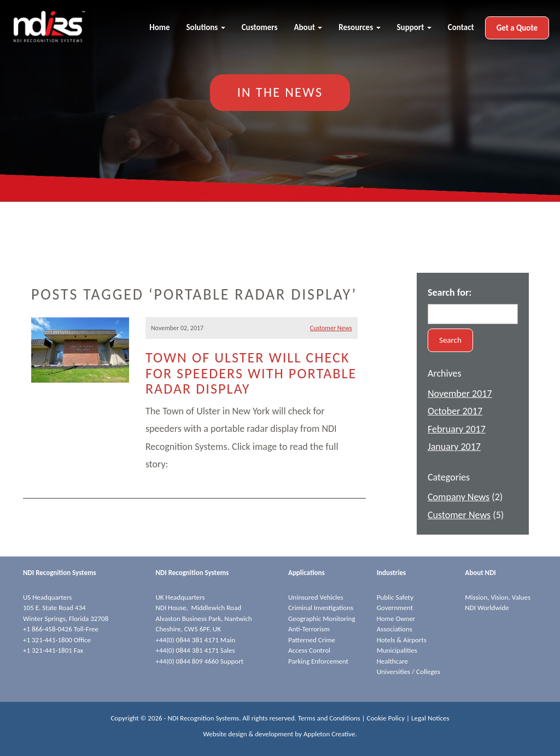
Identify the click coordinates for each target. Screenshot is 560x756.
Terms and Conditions (329, 718)
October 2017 (455, 411)
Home (159, 27)
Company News (459, 497)
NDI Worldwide (487, 608)
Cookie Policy (386, 718)
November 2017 (460, 394)
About (308, 27)
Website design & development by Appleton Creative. (280, 734)
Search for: (450, 292)
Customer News (331, 328)
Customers (260, 27)
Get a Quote (517, 28)
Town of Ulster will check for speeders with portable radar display (251, 373)
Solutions (206, 27)
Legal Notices (430, 718)
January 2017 (454, 447)
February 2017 (457, 429)
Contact (461, 27)
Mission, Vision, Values (498, 597)
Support (414, 27)
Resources (359, 27)
